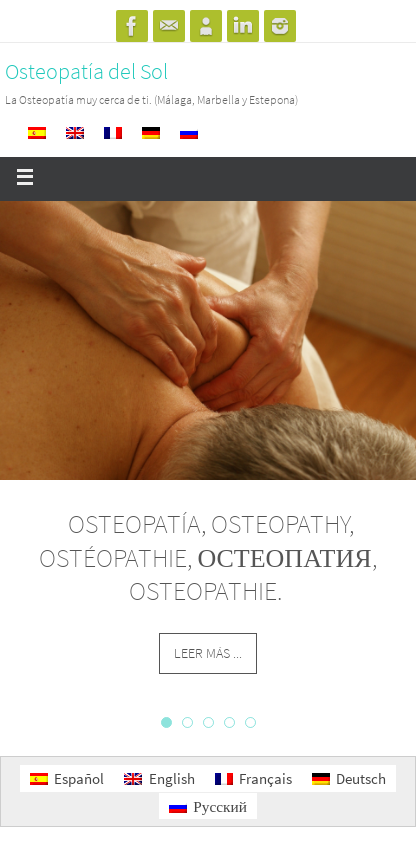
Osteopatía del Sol (86, 71)
